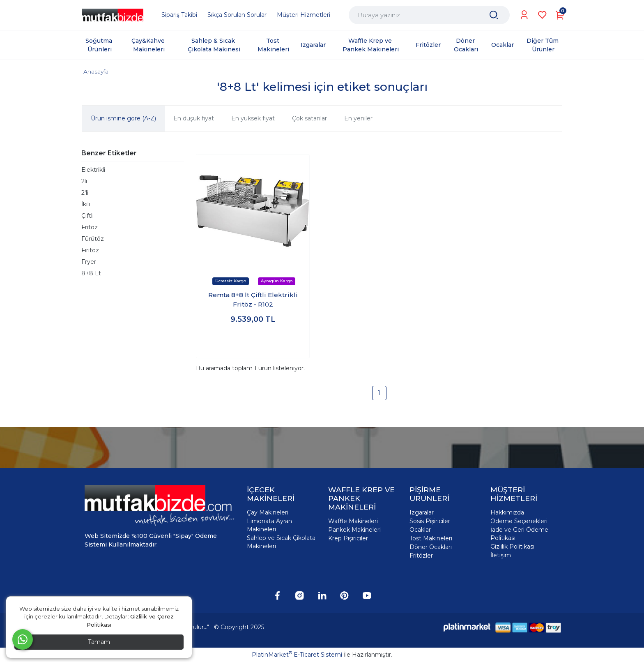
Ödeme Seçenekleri (519, 521)
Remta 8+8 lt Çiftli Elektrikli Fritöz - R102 (253, 300)
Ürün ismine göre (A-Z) (123, 118)
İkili (86, 204)
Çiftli (87, 216)
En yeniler (358, 118)
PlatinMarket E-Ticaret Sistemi (297, 655)
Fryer (89, 262)
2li (84, 181)
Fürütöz (93, 239)
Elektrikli (93, 170)
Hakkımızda (507, 512)
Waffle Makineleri (353, 521)
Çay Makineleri (268, 512)
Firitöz (90, 250)
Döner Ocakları (431, 547)
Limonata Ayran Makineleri (269, 525)
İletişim (501, 555)
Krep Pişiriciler (348, 538)
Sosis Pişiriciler (430, 521)
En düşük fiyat (194, 118)
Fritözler (421, 556)
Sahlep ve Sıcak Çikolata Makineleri (281, 542)
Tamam (99, 642)
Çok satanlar (309, 118)
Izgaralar (422, 512)
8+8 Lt (91, 273)
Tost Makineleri (431, 538)
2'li (85, 193)
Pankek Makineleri (354, 530)
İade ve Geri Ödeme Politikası (519, 534)
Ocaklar (420, 530)
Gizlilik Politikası (512, 547)
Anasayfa (96, 72)
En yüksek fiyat (253, 118)
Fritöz (90, 227)
